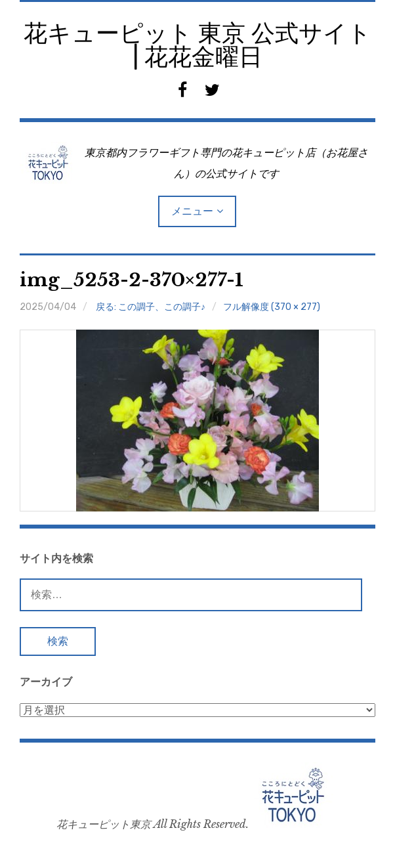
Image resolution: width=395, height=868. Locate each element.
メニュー (192, 211)
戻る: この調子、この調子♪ (151, 307)
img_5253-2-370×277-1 (132, 280)
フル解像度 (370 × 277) (272, 307)
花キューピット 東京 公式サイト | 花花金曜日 (197, 45)
